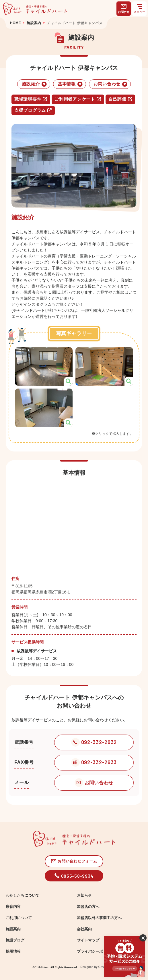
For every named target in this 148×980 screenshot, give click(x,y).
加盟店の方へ (88, 907)
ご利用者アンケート (78, 99)
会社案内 (84, 929)
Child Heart (42, 967)
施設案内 (13, 929)
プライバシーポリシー (96, 952)
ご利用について (19, 918)
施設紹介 (34, 84)
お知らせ (84, 896)
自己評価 (120, 99)
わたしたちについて (23, 896)
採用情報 (13, 952)
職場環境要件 (31, 99)
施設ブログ (15, 940)
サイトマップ (88, 940)
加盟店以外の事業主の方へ (99, 918)
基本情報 (70, 84)
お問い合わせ (111, 84)
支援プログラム (33, 110)
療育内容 (13, 907)
